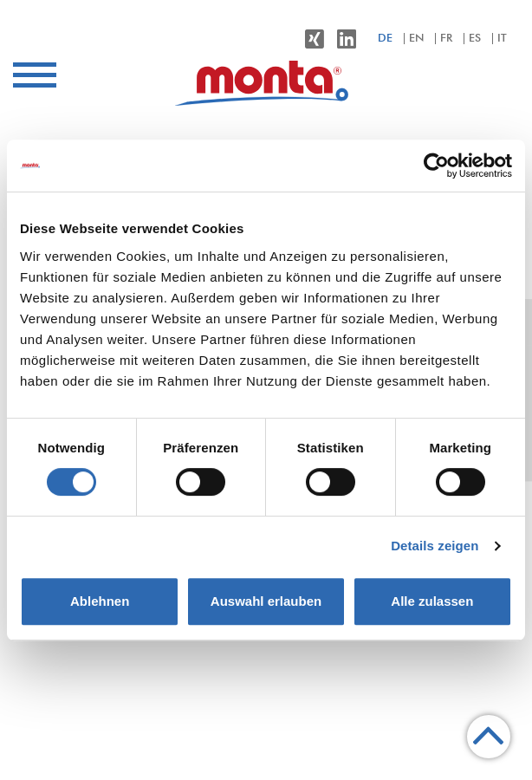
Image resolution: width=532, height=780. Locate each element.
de (385, 39)
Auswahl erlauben (266, 601)
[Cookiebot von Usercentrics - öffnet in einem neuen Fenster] (436, 166)
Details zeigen (435, 546)
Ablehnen (100, 601)
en (416, 39)
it (502, 39)
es (475, 39)
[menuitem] (266, 83)
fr (446, 39)
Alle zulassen (432, 601)
